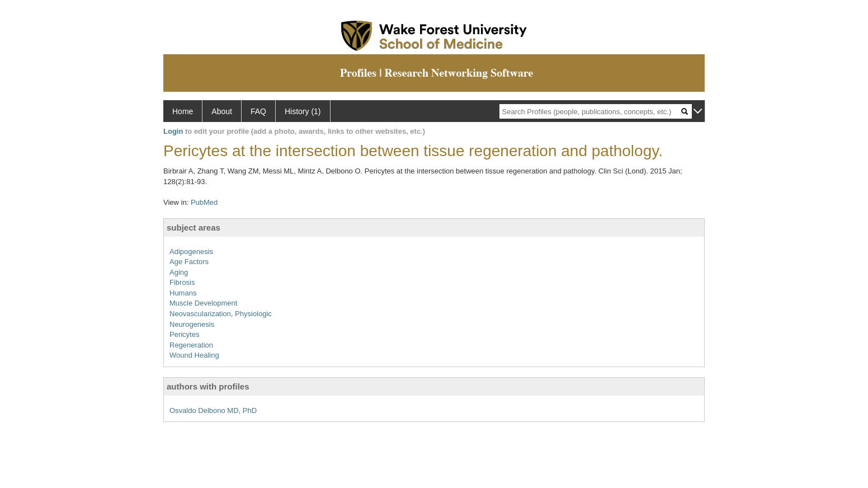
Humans (183, 293)
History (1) (303, 111)
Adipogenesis (191, 252)
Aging (179, 272)
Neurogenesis (192, 324)
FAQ (258, 111)
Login (173, 131)
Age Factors (189, 262)
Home (183, 111)
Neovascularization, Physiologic (221, 314)
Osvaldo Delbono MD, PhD (213, 410)
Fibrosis (182, 282)
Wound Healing (194, 355)
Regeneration (191, 345)
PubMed (204, 202)
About (222, 111)
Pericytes (184, 334)
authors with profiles (208, 386)
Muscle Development (203, 303)
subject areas (194, 227)
